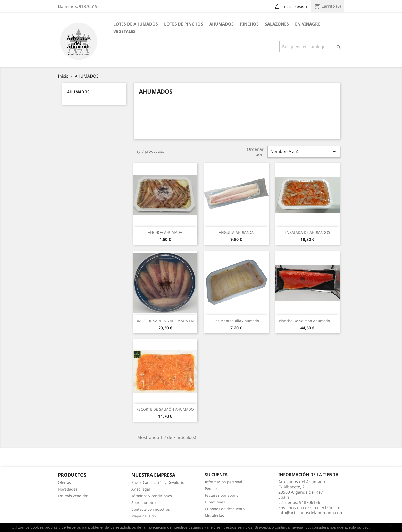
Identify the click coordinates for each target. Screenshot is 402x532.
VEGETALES (124, 31)
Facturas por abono (222, 495)
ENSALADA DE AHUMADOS (307, 232)
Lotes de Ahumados (136, 24)
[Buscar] (312, 47)
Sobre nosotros (144, 502)
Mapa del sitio (144, 516)
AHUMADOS (221, 24)
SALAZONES (277, 24)
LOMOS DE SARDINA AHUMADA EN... (165, 321)
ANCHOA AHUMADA (165, 232)
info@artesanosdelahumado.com (311, 513)
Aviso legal (141, 489)
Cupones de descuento (225, 509)
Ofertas (64, 482)
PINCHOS (249, 24)
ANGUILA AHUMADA (236, 232)
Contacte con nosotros (151, 509)
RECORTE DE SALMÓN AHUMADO (165, 409)
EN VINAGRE (308, 24)
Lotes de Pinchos (184, 24)
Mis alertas (214, 515)
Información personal (224, 482)
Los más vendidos (73, 496)
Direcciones (215, 502)
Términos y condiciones (152, 496)
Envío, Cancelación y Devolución (159, 482)
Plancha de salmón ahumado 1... (307, 321)
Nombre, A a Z (304, 152)
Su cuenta (216, 475)
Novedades (68, 489)
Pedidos (212, 489)
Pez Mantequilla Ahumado (236, 321)
